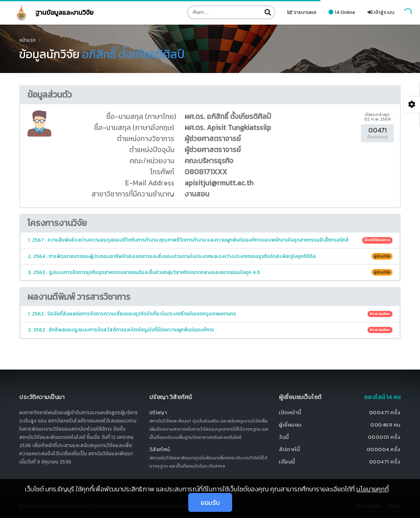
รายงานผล (302, 12)
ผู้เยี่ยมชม (290, 425)
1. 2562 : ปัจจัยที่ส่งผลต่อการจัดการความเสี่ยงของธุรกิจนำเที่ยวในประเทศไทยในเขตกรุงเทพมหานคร (210, 314)
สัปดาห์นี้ (289, 449)
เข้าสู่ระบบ (381, 12)
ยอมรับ (210, 502)
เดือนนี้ (287, 462)
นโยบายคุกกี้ (373, 489)
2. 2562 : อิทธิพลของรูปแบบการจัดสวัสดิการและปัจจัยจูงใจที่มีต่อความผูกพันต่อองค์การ (210, 330)
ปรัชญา (158, 412)
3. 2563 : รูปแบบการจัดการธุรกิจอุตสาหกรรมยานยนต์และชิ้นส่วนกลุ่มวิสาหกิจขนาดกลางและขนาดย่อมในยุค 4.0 (210, 272)
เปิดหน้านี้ (290, 412)
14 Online (342, 12)
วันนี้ (284, 437)
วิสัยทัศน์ (160, 449)
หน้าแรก (27, 40)
